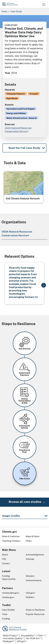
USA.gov (30, 593)
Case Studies (8, 610)
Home (4, 12)
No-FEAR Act (33, 638)
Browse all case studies (25, 502)
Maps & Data (32, 536)
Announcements (34, 580)
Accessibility (27, 636)
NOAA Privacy (10, 636)
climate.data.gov (10, 593)
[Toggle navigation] (44, 4)
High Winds (12, 98)
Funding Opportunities (9, 578)
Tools (5, 614)
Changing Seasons (16, 94)
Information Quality (12, 638)
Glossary (30, 576)
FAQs (28, 541)
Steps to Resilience (35, 610)
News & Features (10, 536)
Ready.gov (8, 641)
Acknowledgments (35, 555)
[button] (44, 285)
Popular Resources (35, 614)
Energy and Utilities (16, 113)
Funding (6, 619)
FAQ (4, 559)
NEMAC (30, 597)
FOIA (40, 636)
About (5, 555)
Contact (6, 564)
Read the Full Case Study (24, 148)
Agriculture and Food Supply (21, 109)
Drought (34, 94)
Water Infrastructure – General (21, 118)
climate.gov (8, 597)
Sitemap (30, 559)
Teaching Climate (11, 541)
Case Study (16, 12)
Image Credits (11, 516)
